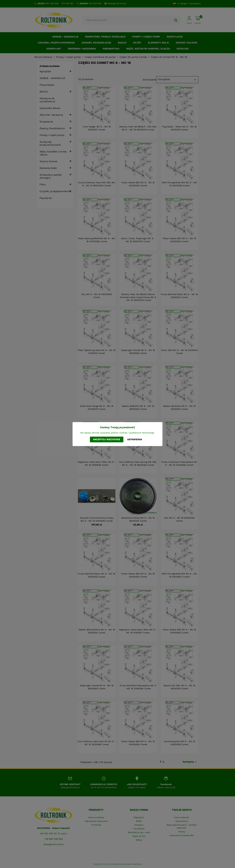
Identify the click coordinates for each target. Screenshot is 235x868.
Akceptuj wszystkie (107, 439)
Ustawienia (135, 439)
